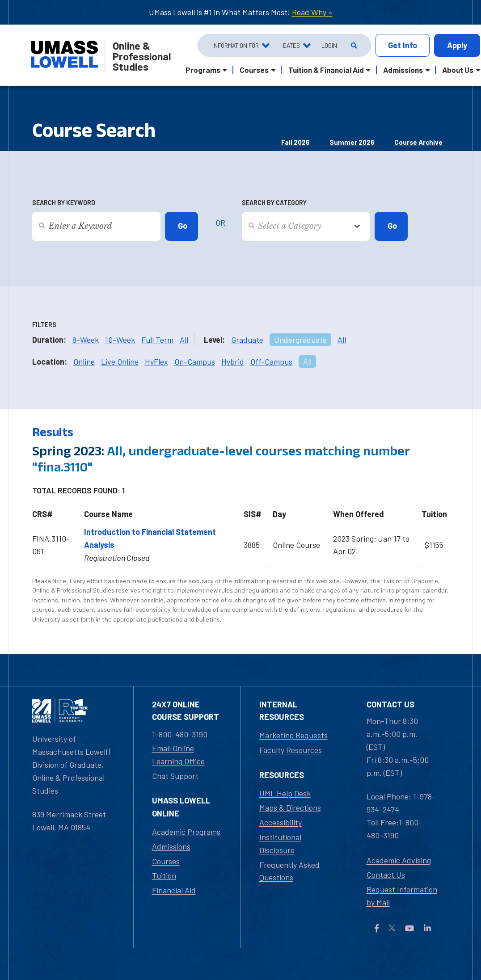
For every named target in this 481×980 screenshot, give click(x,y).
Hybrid (233, 362)
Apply (457, 45)
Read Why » (312, 12)
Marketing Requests (293, 735)
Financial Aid (174, 890)
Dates (291, 45)
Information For (236, 45)
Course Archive (418, 142)
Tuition (164, 875)
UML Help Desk (285, 793)
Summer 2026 (352, 142)
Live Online (120, 362)
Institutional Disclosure (280, 843)
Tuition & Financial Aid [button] (326, 70)
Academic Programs (186, 832)
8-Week (86, 340)
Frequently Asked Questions (289, 871)
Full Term (157, 340)
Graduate (247, 340)
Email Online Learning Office (178, 755)
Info (403, 45)
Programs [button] (203, 70)
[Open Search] (353, 46)
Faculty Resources (291, 750)
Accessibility (281, 822)
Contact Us (386, 875)
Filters (44, 325)
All (184, 340)
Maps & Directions (290, 808)
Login (329, 45)
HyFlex (156, 362)
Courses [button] (254, 70)
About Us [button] (458, 70)
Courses (166, 861)
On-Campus (195, 362)
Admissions (171, 846)
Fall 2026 (295, 142)
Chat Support (175, 776)
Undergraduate (300, 340)
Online (84, 362)
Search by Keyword (64, 203)
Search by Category (274, 203)
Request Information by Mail (402, 896)
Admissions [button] (403, 70)
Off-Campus (271, 362)
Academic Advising (399, 860)
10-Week (120, 340)
